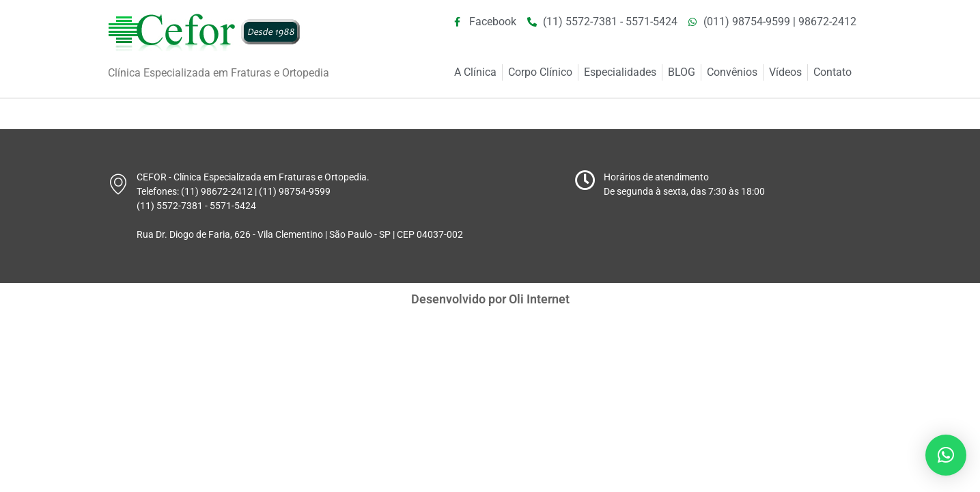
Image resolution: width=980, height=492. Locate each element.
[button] (946, 455)
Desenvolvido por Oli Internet (490, 299)
